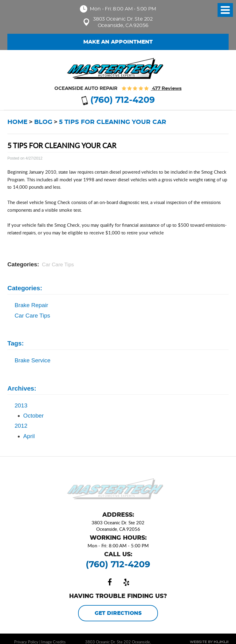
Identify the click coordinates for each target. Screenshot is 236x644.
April (29, 436)
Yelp (126, 582)
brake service (32, 360)
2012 (21, 426)
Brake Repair (31, 305)
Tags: (16, 343)
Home (17, 122)
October (34, 416)
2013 (21, 405)
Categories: (25, 288)
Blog (43, 122)
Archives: (22, 388)
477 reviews (166, 89)
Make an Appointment (118, 42)
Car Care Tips (58, 265)
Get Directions (118, 613)
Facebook (110, 582)
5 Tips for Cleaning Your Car (113, 122)
